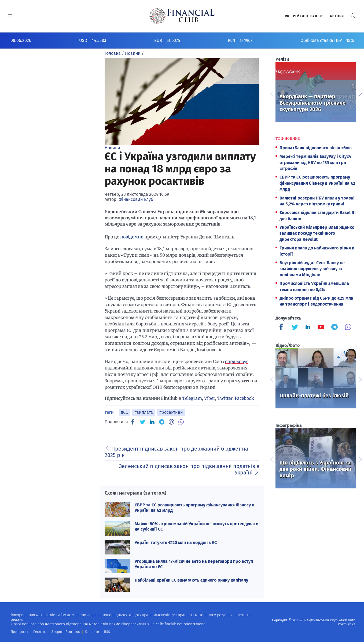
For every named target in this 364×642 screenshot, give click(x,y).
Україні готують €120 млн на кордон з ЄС (176, 543)
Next (360, 93)
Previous (271, 93)
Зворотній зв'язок (64, 632)
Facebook (244, 398)
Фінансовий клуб (136, 199)
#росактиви (171, 412)
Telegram (192, 398)
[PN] (171, 422)
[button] (353, 16)
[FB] (133, 422)
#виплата (144, 412)
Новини (112, 148)
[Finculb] (282, 328)
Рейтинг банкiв (308, 16)
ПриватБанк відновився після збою (316, 148)
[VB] (181, 422)
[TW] (142, 422)
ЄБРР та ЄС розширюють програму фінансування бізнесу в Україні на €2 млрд (317, 183)
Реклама (39, 632)
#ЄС (124, 412)
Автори (337, 16)
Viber (210, 398)
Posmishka (347, 624)
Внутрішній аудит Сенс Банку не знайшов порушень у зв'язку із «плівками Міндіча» (312, 269)
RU (287, 16)
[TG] (162, 422)
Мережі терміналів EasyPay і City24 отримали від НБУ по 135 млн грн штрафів (315, 162)
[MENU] (10, 16)
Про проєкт (19, 632)
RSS (104, 632)
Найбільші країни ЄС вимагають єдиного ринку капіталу (191, 580)
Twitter (225, 398)
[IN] (152, 422)
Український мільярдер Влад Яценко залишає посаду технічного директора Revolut (317, 233)
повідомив (132, 237)
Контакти (89, 632)
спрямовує (237, 361)
